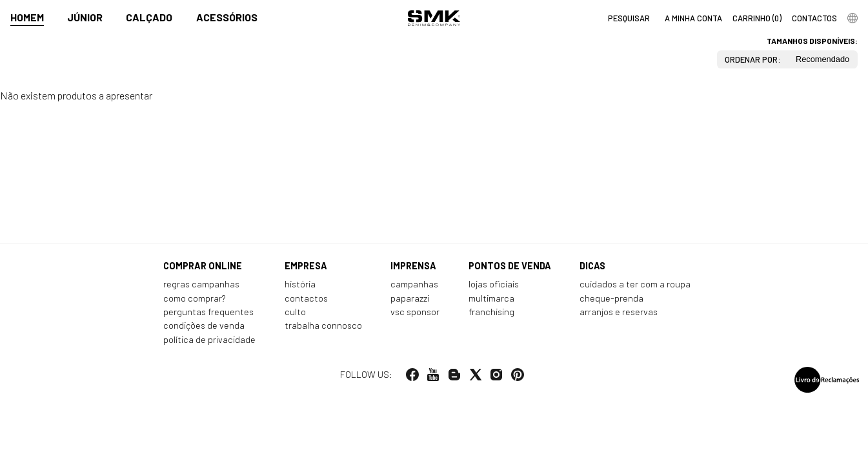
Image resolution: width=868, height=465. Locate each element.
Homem (27, 17)
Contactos (306, 298)
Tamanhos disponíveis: (812, 41)
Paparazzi (410, 298)
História (300, 284)
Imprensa (413, 266)
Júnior (85, 17)
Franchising (491, 312)
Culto (295, 312)
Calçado (149, 17)
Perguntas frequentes (208, 312)
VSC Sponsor (415, 312)
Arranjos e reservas (619, 312)
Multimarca (491, 298)
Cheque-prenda (611, 298)
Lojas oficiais (494, 284)
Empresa (306, 266)
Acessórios (227, 17)
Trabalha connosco (323, 325)
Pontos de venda (510, 266)
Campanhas (414, 284)
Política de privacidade (209, 339)
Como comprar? (195, 298)
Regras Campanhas (201, 284)
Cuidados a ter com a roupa (635, 284)
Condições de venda (204, 325)
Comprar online (203, 266)
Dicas (592, 266)
